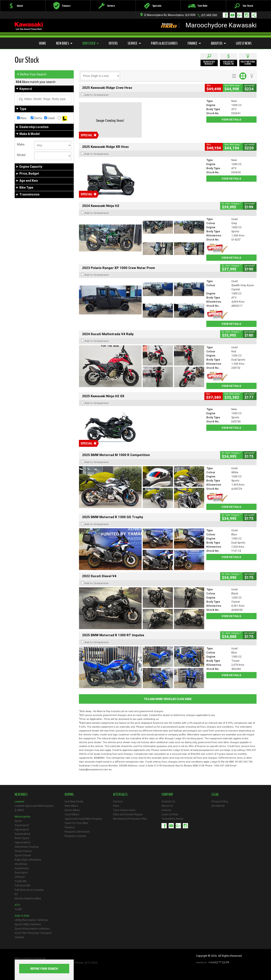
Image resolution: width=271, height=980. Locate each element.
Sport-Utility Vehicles (28, 924)
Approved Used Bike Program (83, 819)
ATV (17, 905)
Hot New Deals (74, 801)
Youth (18, 909)
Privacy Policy (220, 801)
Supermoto (22, 868)
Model (21, 155)
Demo (36, 118)
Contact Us (168, 801)
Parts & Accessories (164, 43)
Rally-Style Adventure (28, 860)
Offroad (20, 877)
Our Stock (91, 43)
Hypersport (22, 829)
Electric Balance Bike (28, 898)
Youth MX (21, 881)
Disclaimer (218, 806)
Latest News (244, 43)
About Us (218, 43)
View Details (231, 120)
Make (21, 144)
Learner (20, 801)
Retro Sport (22, 838)
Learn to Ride (170, 814)
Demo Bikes (72, 810)
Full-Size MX (22, 885)
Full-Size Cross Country (29, 890)
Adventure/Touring (27, 847)
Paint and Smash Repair (128, 814)
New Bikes (64, 43)
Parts (116, 806)
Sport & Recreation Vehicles (32, 929)
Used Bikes (72, 814)
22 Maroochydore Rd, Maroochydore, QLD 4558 (168, 15)
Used (49, 118)
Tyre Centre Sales (124, 810)
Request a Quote (75, 836)
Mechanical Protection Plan (130, 819)
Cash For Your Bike (76, 823)
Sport (18, 821)
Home (43, 43)
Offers (113, 43)
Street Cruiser (23, 851)
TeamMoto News (172, 819)
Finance (194, 43)
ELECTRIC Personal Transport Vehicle (33, 935)
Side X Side (22, 916)
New (22, 118)
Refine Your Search (32, 74)
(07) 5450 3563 (209, 15)
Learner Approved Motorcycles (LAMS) (34, 808)
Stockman (21, 864)
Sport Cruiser (23, 855)
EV (16, 894)
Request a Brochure (77, 832)
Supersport (22, 825)
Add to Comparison (97, 95)
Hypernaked (22, 842)
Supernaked (22, 834)
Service (134, 43)
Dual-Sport (21, 873)
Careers (166, 810)
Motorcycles (23, 817)
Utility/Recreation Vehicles (31, 920)
